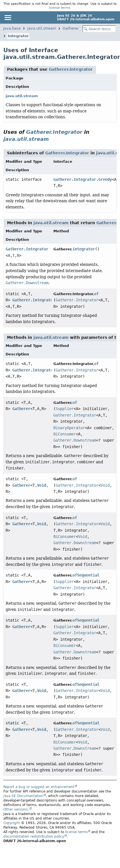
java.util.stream (42, 28)
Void (42, 485)
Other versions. (16, 809)
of (96, 294)
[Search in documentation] (99, 29)
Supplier (65, 409)
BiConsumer (65, 434)
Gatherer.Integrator (71, 69)
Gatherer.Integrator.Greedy (83, 179)
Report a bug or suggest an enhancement (39, 787)
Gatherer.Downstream (75, 440)
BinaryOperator (69, 428)
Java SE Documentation (23, 796)
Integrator (18, 36)
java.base (12, 28)
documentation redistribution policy (34, 836)
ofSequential (86, 575)
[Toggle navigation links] (8, 17)
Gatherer (71, 28)
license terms (60, 8)
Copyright (12, 823)
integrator (84, 249)
